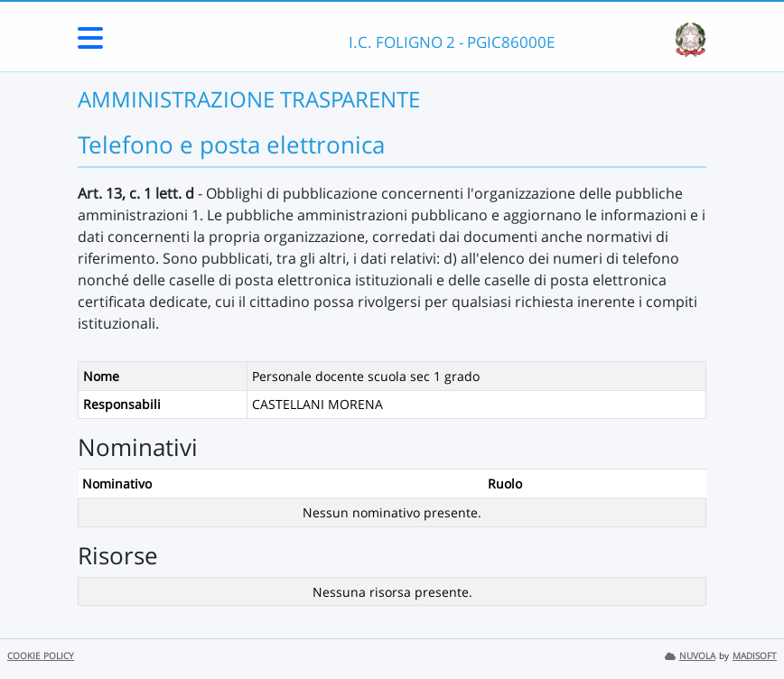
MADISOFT (755, 656)
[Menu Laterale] (90, 43)
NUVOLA (690, 656)
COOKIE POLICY (41, 656)
